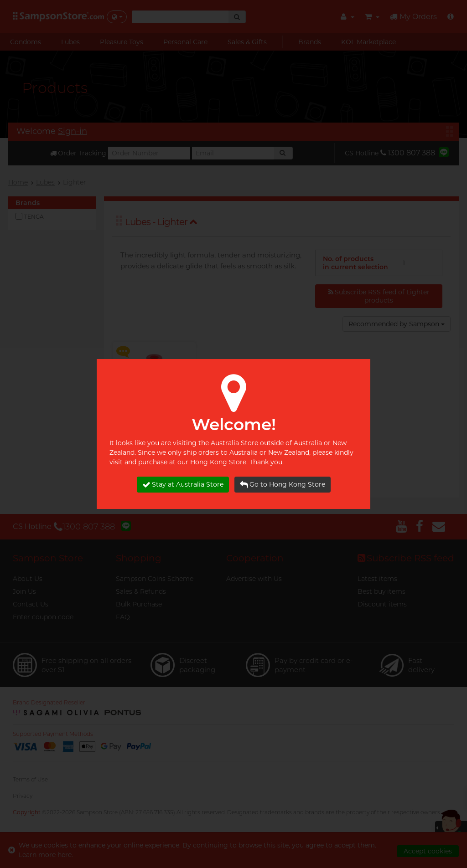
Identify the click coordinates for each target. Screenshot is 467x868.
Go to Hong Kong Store (283, 485)
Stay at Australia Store (183, 485)
